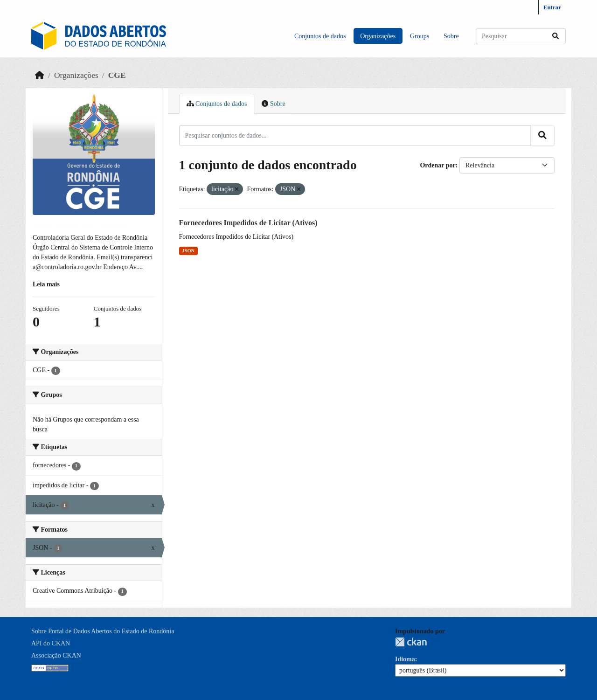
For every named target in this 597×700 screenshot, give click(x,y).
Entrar (552, 7)
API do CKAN (51, 643)
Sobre (451, 36)
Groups (420, 36)
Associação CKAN (56, 655)
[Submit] (555, 36)
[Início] (40, 75)
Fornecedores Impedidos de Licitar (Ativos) (248, 223)
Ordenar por (437, 165)
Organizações (378, 36)
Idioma (405, 659)
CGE (117, 75)
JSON (188, 251)
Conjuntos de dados (320, 36)
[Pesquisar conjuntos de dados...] (521, 36)
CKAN (411, 642)
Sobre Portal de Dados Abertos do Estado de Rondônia (103, 631)
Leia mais (46, 284)
